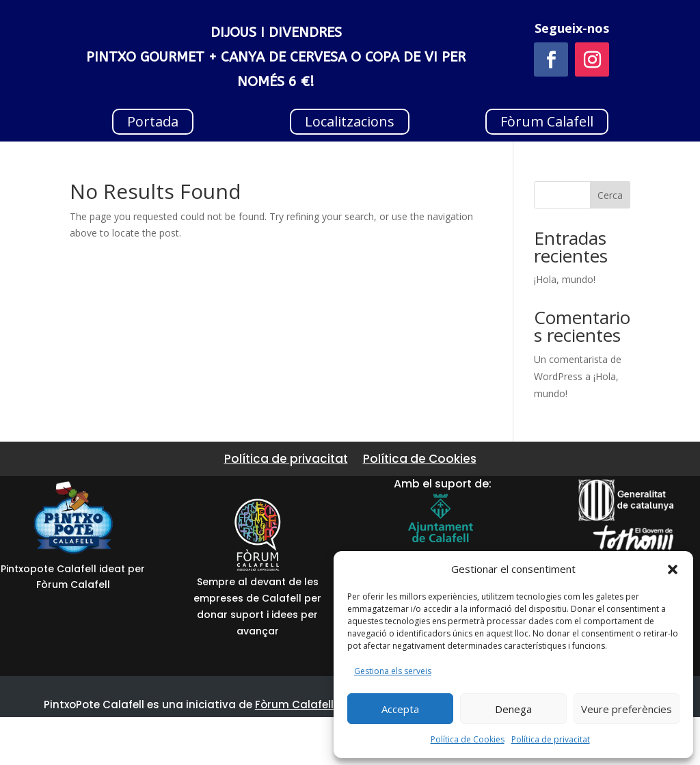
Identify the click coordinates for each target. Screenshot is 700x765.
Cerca (610, 195)
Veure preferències (627, 709)
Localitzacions (350, 121)
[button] (673, 569)
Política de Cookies (468, 739)
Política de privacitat (551, 739)
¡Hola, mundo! (565, 279)
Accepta (400, 709)
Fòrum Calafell (547, 121)
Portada (153, 121)
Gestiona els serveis (393, 671)
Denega (513, 709)
